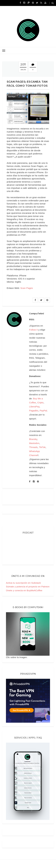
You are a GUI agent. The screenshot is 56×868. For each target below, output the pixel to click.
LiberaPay (34, 407)
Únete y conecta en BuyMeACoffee (24, 590)
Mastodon (34, 443)
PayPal (43, 411)
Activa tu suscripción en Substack (23, 583)
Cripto (40, 403)
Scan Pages (27, 288)
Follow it (33, 330)
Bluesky (33, 439)
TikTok (42, 447)
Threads (33, 447)
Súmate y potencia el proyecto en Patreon (28, 587)
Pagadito (34, 411)
